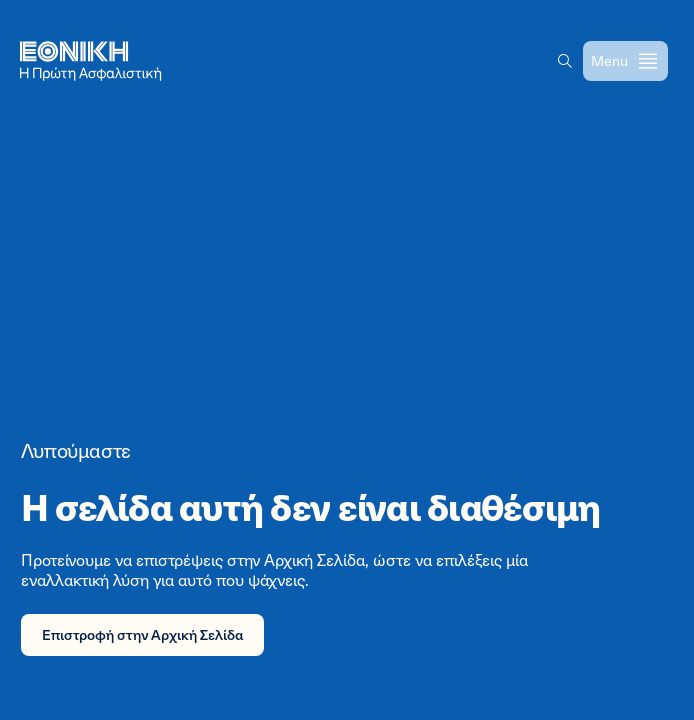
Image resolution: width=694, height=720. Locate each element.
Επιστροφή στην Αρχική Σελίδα (142, 634)
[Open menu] (625, 61)
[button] (565, 61)
